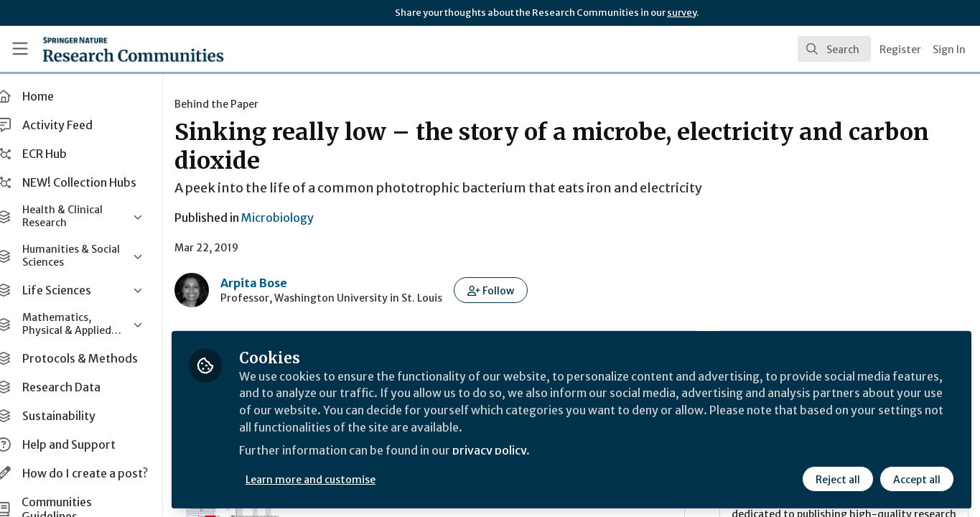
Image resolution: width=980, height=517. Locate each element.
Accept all (917, 479)
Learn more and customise (331, 479)
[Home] (113, 49)
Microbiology (298, 218)
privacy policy (512, 451)
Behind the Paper (237, 104)
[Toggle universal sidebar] (20, 49)
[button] (512, 290)
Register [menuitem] (900, 50)
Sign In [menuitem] (949, 50)
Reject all (838, 479)
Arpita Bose (275, 283)
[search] (834, 49)
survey (682, 13)
